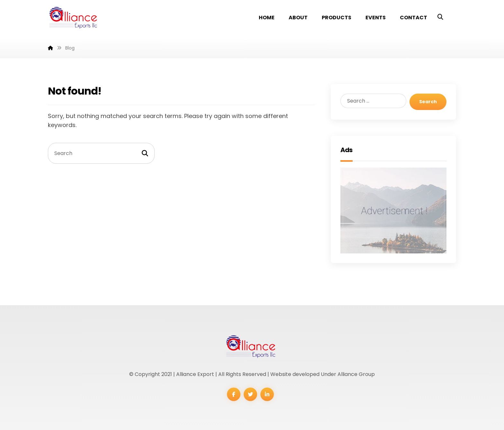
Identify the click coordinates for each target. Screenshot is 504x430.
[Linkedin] (267, 394)
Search (428, 102)
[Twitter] (250, 394)
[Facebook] (234, 394)
